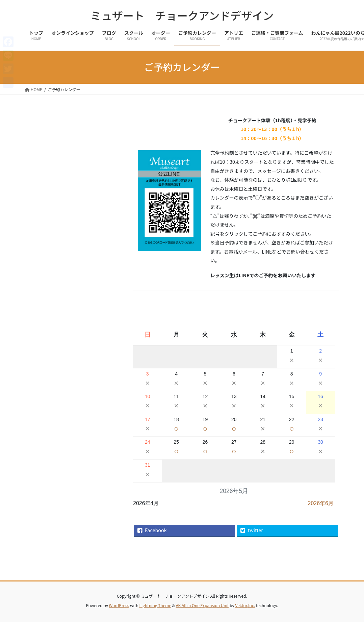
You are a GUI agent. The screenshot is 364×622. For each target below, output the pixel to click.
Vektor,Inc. (245, 605)
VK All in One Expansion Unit (202, 605)
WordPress (119, 605)
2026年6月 (321, 503)
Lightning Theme (155, 605)
